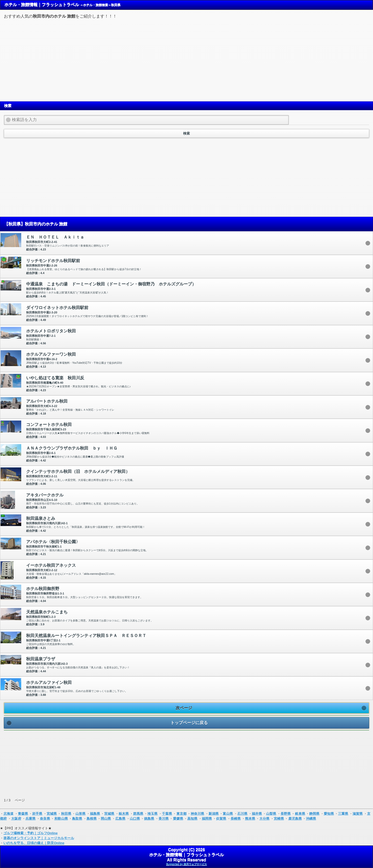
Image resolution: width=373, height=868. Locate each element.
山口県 (135, 819)
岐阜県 (300, 814)
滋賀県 (358, 814)
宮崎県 (279, 819)
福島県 (95, 814)
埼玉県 (152, 814)
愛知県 (329, 814)
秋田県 (66, 814)
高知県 (192, 819)
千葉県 (167, 814)
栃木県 (124, 814)
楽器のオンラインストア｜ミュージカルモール (39, 838)
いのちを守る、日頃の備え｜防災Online (34, 843)
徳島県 (149, 819)
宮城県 (52, 814)
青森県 (23, 814)
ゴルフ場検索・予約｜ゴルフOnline (30, 833)
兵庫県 (30, 819)
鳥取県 (77, 819)
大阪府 (16, 819)
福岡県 (207, 819)
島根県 (92, 819)
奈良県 (45, 819)
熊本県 (250, 819)
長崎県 (236, 819)
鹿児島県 (295, 819)
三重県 (343, 814)
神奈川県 (197, 814)
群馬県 (138, 814)
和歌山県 (61, 819)
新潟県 (214, 814)
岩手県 (37, 814)
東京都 (181, 814)
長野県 (286, 814)
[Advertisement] (187, 59)
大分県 (264, 819)
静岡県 (314, 814)
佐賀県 (221, 819)
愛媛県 (178, 819)
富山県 (228, 814)
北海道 (8, 814)
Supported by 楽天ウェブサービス (186, 864)
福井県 (257, 814)
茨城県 (109, 814)
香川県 (164, 819)
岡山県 (106, 819)
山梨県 (271, 814)
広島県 (120, 819)
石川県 (242, 814)
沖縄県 (311, 819)
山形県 (80, 814)
